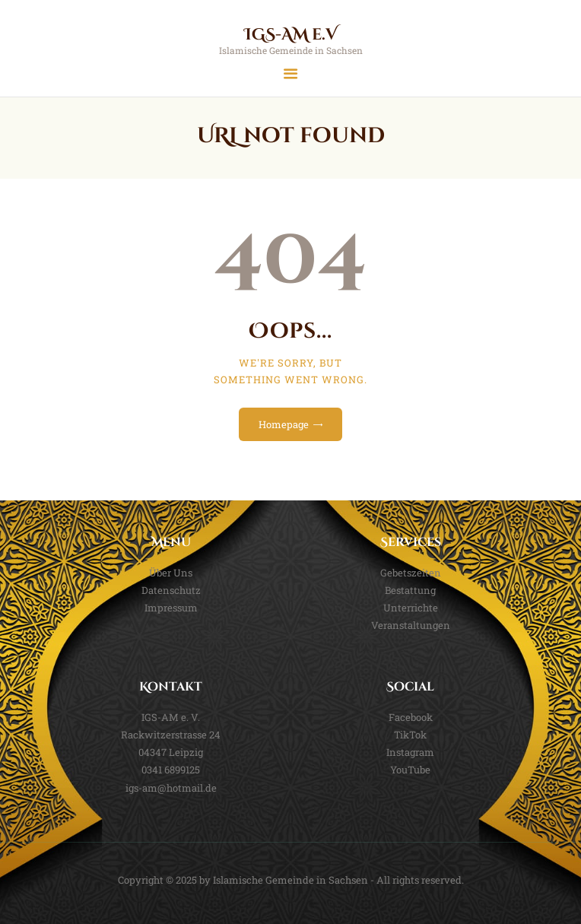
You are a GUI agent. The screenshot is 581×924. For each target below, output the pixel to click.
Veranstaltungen (411, 625)
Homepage (284, 424)
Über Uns (171, 573)
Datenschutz (171, 590)
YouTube (410, 770)
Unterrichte (411, 608)
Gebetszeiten (411, 573)
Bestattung (410, 590)
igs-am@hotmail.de (171, 788)
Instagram (410, 752)
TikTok (410, 735)
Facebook (411, 717)
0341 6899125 (171, 770)
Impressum (171, 608)
